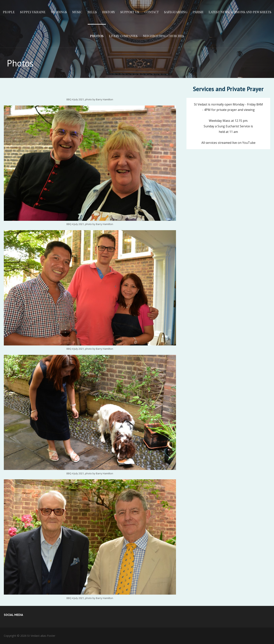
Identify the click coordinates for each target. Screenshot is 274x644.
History (109, 12)
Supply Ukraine (33, 12)
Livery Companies (123, 36)
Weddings (59, 12)
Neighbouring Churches (163, 36)
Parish (198, 12)
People (9, 12)
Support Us (130, 12)
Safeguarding (176, 12)
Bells (92, 12)
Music (77, 12)
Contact (152, 12)
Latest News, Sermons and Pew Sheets (240, 12)
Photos (97, 36)
